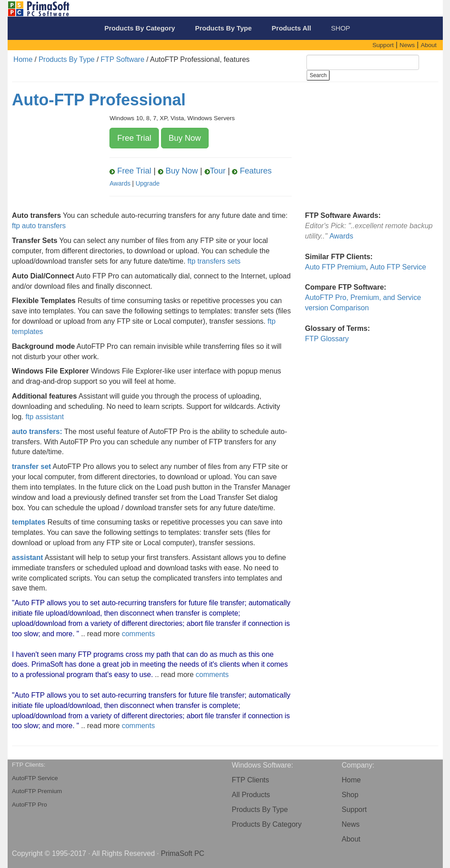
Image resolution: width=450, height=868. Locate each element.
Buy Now (185, 138)
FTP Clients (251, 780)
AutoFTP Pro (30, 805)
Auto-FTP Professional (99, 100)
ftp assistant (45, 417)
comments (138, 634)
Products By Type (67, 59)
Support (354, 809)
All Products (251, 795)
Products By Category (267, 824)
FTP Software (122, 59)
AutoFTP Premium (37, 791)
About (351, 839)
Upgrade (148, 183)
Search (318, 75)
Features (252, 171)
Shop (350, 795)
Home (23, 59)
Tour (215, 171)
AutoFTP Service (35, 778)
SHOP (341, 28)
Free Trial (134, 138)
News (351, 824)
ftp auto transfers (39, 226)
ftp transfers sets (214, 261)
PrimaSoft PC (182, 853)
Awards (120, 183)
